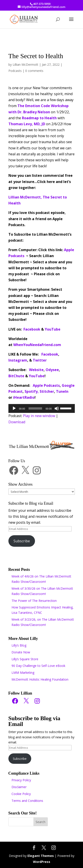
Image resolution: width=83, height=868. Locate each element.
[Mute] (57, 408)
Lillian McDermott (25, 64)
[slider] (35, 408)
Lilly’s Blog (19, 645)
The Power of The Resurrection (34, 601)
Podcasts (15, 71)
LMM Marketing (23, 673)
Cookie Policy (21, 794)
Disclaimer (19, 787)
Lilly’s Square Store (25, 659)
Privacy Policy (21, 780)
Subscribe (22, 541)
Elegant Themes (41, 856)
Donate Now (21, 652)
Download (17, 422)
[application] (42, 408)
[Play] (14, 408)
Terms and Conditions (27, 801)
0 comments (34, 71)
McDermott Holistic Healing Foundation (40, 679)
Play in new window (39, 416)
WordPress (42, 862)
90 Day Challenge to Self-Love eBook (38, 666)
